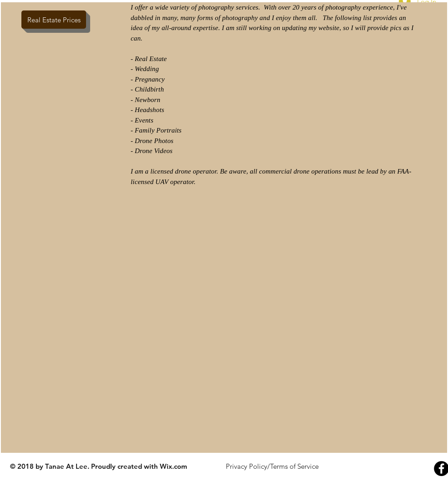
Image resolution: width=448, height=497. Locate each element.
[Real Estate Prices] (54, 20)
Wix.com (173, 466)
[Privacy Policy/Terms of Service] (272, 466)
